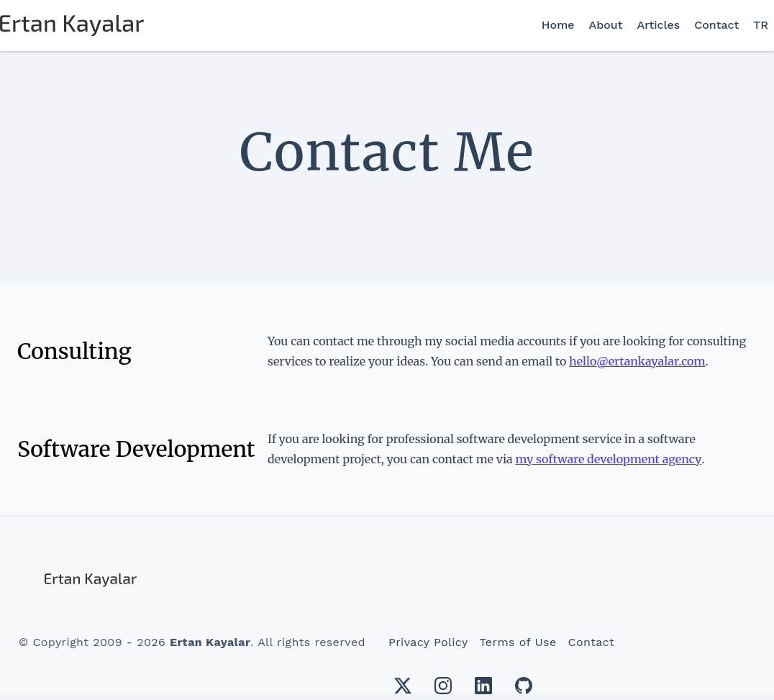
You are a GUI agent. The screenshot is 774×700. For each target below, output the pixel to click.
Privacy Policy (428, 642)
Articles (659, 25)
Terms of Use (518, 642)
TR (761, 25)
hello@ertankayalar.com (637, 361)
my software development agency (608, 459)
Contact (716, 25)
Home (558, 25)
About (606, 25)
